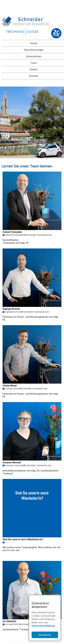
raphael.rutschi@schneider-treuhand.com (27, 312)
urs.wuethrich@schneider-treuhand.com (26, 624)
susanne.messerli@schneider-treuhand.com (28, 465)
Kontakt (11, 550)
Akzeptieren (45, 635)
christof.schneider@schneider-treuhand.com (29, 235)
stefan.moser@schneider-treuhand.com (26, 388)
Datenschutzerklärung (43, 626)
